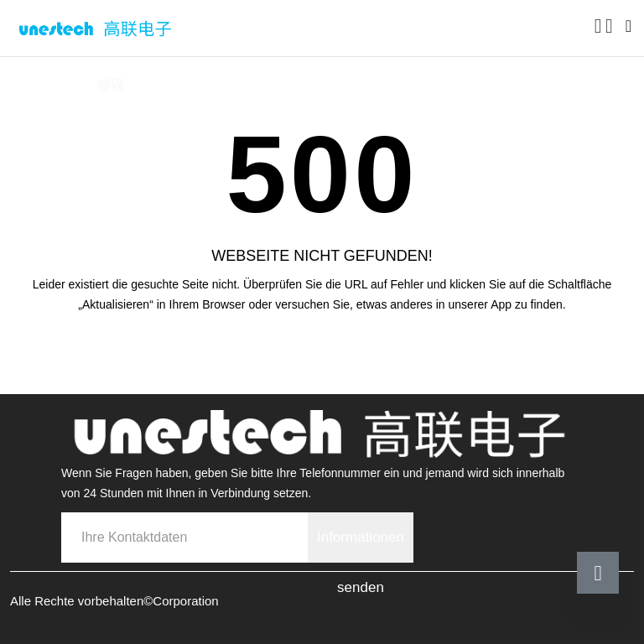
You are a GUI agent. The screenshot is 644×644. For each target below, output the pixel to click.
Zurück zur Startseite (322, 351)
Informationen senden (361, 546)
